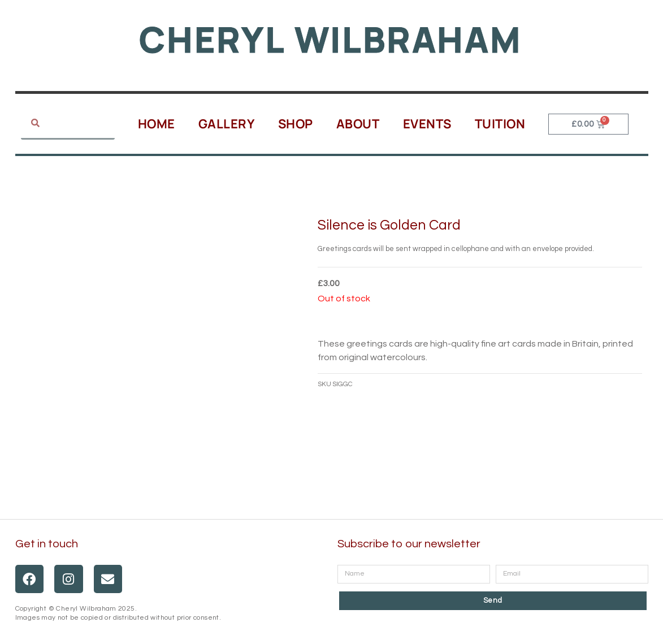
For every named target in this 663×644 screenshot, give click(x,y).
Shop (296, 124)
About (358, 124)
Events (427, 124)
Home (157, 124)
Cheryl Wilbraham (331, 39)
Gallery (227, 124)
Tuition (500, 124)
